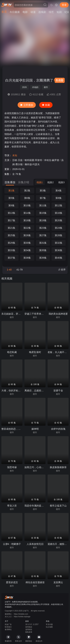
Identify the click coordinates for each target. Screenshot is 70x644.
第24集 (59, 228)
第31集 (43, 243)
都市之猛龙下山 (58, 506)
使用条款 (29, 627)
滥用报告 (29, 629)
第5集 (11, 198)
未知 (15, 155)
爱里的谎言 (12, 582)
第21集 (11, 228)
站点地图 (49, 627)
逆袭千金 (58, 391)
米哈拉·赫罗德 (52, 160)
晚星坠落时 (35, 352)
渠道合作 (39, 638)
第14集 (27, 213)
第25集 (11, 235)
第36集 (59, 250)
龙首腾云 (58, 582)
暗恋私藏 (12, 352)
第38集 (27, 258)
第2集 (27, 191)
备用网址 (8, 629)
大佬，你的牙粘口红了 (13, 391)
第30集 (27, 243)
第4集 (59, 191)
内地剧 (35, 87)
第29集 (11, 243)
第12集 (59, 205)
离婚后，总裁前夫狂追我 (38, 391)
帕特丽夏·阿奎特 (33, 160)
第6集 (27, 198)
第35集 (43, 250)
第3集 (43, 191)
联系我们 (8, 627)
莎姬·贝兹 (17, 160)
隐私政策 (29, 632)
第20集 (59, 220)
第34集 (27, 250)
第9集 (11, 205)
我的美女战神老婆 (58, 314)
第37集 (11, 258)
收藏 (46, 105)
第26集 (27, 235)
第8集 (59, 198)
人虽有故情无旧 (35, 544)
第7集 (43, 198)
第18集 (27, 220)
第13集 (11, 213)
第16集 (59, 213)
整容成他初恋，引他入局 (15, 429)
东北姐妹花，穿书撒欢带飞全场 (18, 314)
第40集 (59, 258)
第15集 (43, 213)
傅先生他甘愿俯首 (35, 582)
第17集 (11, 220)
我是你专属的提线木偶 (36, 506)
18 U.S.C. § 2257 (32, 624)
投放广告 (8, 624)
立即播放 (27, 105)
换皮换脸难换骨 (58, 467)
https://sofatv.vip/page (22, 617)
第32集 (59, 243)
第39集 (43, 258)
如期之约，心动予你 (35, 467)
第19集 (43, 220)
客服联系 (8, 638)
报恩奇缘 (12, 467)
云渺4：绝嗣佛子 (12, 544)
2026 (24, 87)
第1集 (11, 191)
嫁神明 (35, 429)
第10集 (27, 205)
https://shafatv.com (21, 614)
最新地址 (29, 638)
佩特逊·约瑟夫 (32, 164)
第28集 (59, 235)
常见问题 (49, 624)
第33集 (11, 250)
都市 (46, 87)
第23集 (43, 228)
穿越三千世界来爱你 (35, 314)
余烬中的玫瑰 (58, 429)
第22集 (27, 228)
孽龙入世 (12, 506)
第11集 (43, 205)
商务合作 (18, 638)
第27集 (43, 235)
